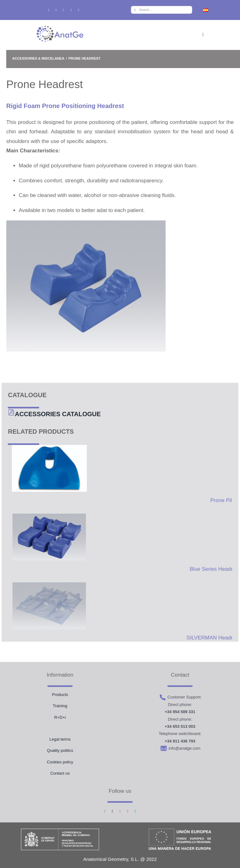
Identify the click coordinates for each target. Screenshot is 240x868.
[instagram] (63, 10)
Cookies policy (60, 762)
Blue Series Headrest (215, 569)
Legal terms (60, 739)
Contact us (60, 773)
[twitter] (56, 10)
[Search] (135, 10)
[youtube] (71, 10)
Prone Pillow (225, 500)
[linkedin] (79, 10)
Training (60, 706)
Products (60, 695)
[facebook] (48, 10)
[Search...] (162, 10)
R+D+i (60, 717)
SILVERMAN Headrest (213, 638)
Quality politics (60, 750)
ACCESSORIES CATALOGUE (58, 414)
